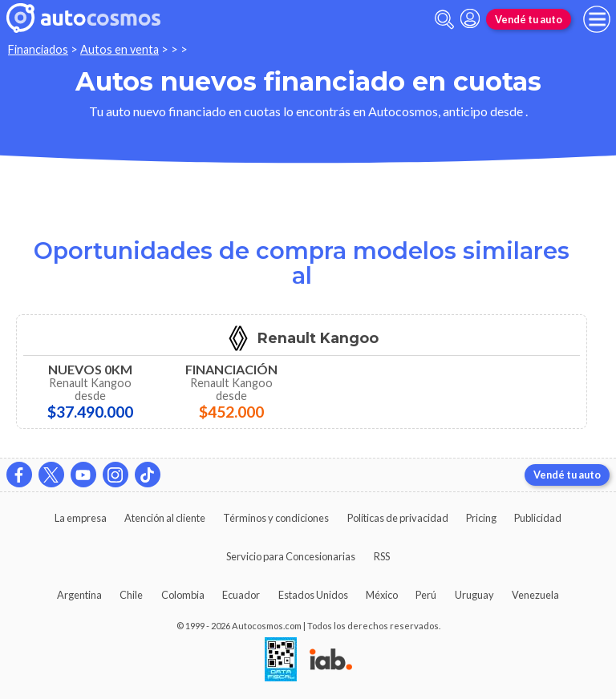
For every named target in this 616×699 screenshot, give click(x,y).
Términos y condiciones (276, 518)
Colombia (183, 595)
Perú (426, 595)
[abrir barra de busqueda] (444, 20)
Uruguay (474, 595)
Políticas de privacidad (398, 518)
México (382, 595)
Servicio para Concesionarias (291, 556)
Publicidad (538, 518)
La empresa (81, 518)
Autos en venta (120, 49)
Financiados (38, 49)
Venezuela (535, 595)
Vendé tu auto (529, 19)
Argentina (79, 595)
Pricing (481, 518)
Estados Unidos (313, 595)
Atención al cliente (165, 518)
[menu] (597, 19)
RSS (382, 556)
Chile (131, 595)
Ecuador (241, 595)
